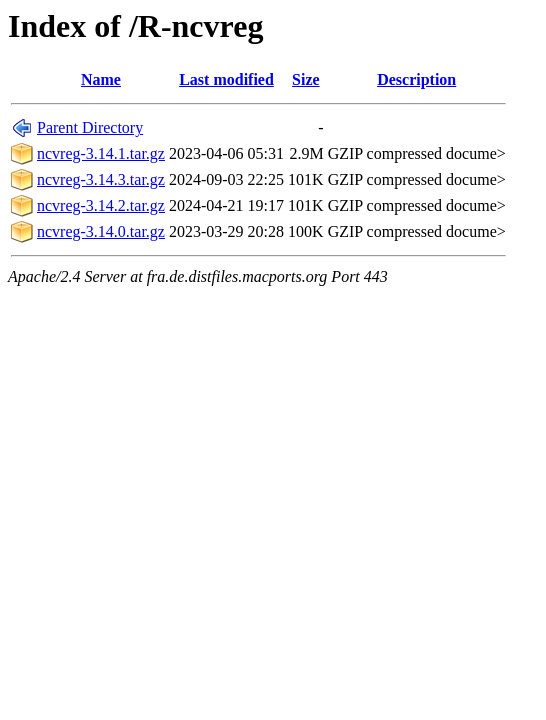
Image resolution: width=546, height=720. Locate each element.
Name (101, 79)
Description (416, 79)
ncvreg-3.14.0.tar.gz (101, 231)
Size (306, 79)
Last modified (226, 79)
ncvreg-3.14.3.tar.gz (101, 179)
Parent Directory (90, 127)
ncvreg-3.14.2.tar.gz (101, 205)
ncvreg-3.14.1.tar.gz (101, 153)
